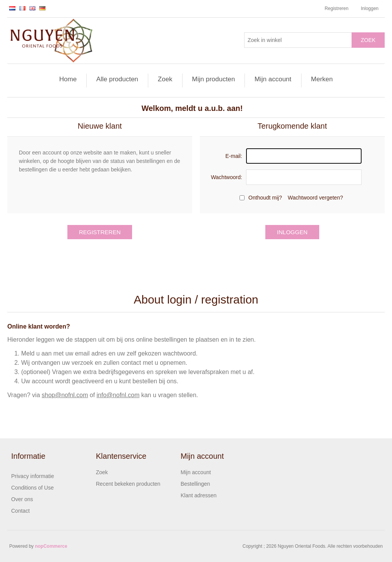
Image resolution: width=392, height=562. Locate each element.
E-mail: (234, 156)
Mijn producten (214, 79)
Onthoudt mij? (265, 198)
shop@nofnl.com (65, 395)
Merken (322, 79)
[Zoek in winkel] (298, 40)
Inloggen (370, 8)
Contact (20, 511)
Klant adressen (199, 495)
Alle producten (117, 79)
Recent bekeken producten (128, 484)
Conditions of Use (33, 488)
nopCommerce (51, 546)
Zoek (368, 40)
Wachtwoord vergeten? (315, 198)
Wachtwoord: (227, 177)
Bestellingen (195, 484)
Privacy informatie (33, 476)
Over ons (22, 499)
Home (68, 79)
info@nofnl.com (118, 395)
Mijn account (273, 79)
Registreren (337, 8)
